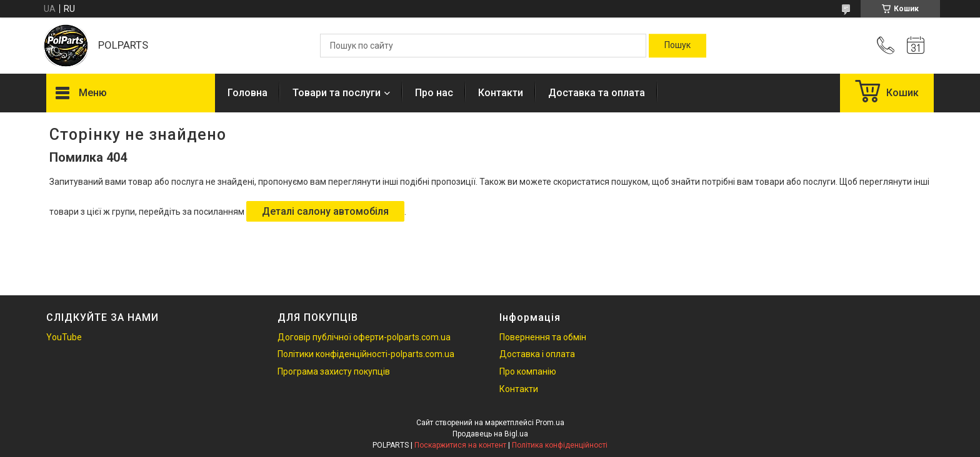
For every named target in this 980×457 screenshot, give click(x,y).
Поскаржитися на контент (460, 445)
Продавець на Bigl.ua (490, 434)
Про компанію (528, 371)
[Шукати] (677, 46)
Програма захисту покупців (334, 371)
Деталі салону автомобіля (325, 211)
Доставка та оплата (597, 93)
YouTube (64, 337)
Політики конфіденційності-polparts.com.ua (366, 354)
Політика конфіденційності (560, 445)
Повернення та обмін (543, 337)
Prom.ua (550, 423)
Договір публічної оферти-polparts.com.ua (364, 337)
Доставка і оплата (537, 354)
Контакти (501, 93)
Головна (247, 93)
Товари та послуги (337, 93)
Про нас (434, 93)
